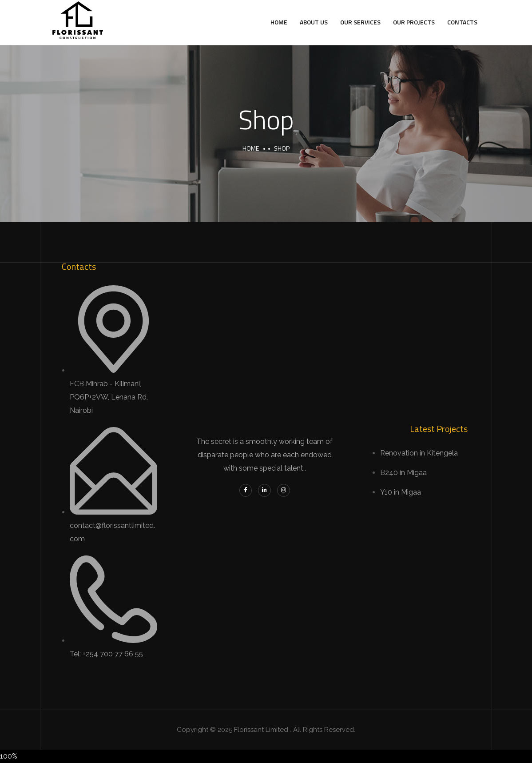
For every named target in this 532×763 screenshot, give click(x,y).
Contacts (462, 22)
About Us (314, 22)
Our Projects (414, 22)
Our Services (360, 22)
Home (279, 22)
